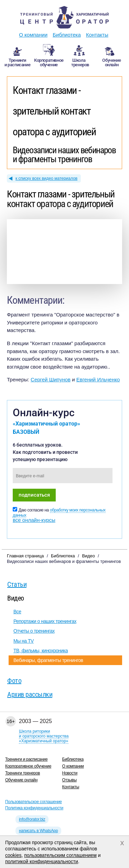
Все (17, 612)
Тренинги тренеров (23, 773)
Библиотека (67, 35)
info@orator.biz (32, 819)
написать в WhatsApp (38, 831)
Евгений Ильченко (98, 379)
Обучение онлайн (21, 780)
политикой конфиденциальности (42, 861)
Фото (14, 681)
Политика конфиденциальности (34, 808)
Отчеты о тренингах (34, 631)
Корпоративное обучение (28, 766)
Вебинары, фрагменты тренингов (48, 660)
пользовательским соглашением (60, 855)
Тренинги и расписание (26, 759)
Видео (16, 598)
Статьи (17, 584)
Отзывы (69, 780)
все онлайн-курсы (34, 520)
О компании (33, 35)
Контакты (97, 35)
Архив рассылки (30, 694)
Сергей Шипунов (51, 379)
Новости (70, 773)
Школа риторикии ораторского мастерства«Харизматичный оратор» (44, 736)
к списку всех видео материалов (46, 178)
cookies (13, 855)
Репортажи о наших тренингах (45, 621)
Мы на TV (24, 641)
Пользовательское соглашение (34, 802)
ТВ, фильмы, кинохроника (41, 651)
